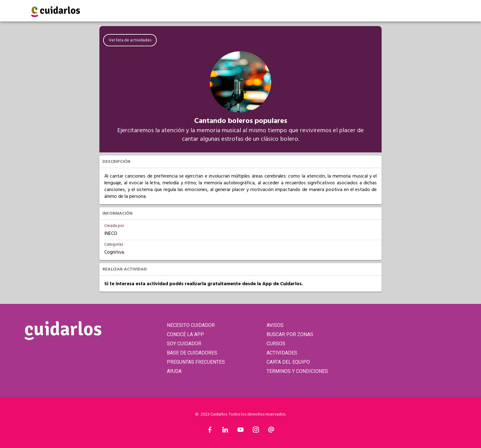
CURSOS (276, 344)
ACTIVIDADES (282, 353)
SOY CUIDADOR (184, 344)
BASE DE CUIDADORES (192, 353)
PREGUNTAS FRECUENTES (196, 362)
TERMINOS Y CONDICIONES (297, 371)
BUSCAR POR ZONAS (290, 334)
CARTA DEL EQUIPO (288, 362)
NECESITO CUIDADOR (191, 325)
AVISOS (275, 325)
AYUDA (174, 371)
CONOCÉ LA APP (185, 334)
